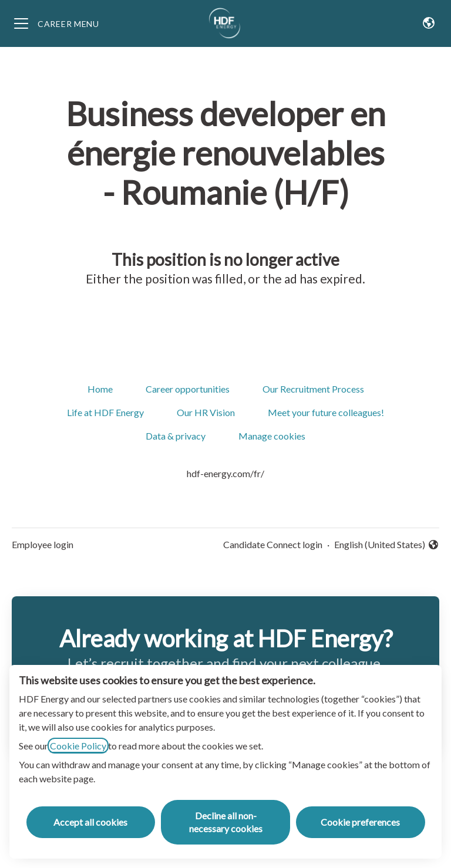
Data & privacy (176, 436)
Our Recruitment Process (313, 389)
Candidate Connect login (273, 544)
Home (100, 389)
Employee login (43, 544)
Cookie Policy (78, 746)
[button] (429, 23)
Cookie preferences (360, 822)
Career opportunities (188, 389)
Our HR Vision (206, 412)
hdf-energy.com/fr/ (225, 473)
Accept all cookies (90, 822)
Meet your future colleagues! (326, 412)
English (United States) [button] (387, 545)
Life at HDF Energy (105, 412)
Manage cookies (272, 436)
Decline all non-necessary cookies (226, 822)
